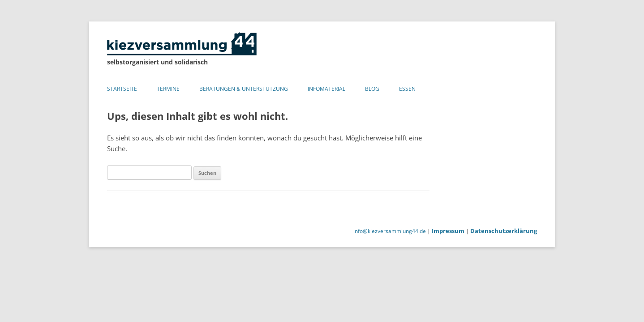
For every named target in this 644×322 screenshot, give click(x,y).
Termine (168, 89)
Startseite (122, 89)
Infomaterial (326, 89)
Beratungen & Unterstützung (244, 89)
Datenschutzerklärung (504, 231)
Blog (372, 89)
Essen (407, 89)
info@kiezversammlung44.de (390, 231)
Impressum (448, 231)
